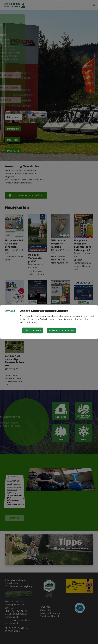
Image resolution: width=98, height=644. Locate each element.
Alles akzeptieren (33, 330)
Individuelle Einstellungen (61, 330)
